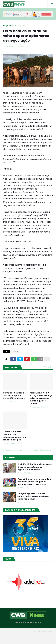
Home (14, 636)
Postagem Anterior (14, 450)
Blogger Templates (42, 631)
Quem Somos (27, 636)
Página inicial (9, 25)
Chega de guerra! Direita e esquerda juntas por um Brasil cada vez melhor (33, 496)
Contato (41, 636)
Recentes (10, 458)
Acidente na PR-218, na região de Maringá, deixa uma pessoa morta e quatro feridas (41, 398)
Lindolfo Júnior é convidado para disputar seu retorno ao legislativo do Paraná (35, 467)
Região (21, 25)
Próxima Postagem (42, 450)
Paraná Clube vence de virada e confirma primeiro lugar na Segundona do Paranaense (34, 482)
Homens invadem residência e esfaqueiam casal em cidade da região (14, 436)
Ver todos (49, 367)
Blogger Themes (24, 631)
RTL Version (28, 639)
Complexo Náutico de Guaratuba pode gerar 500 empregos (14, 396)
